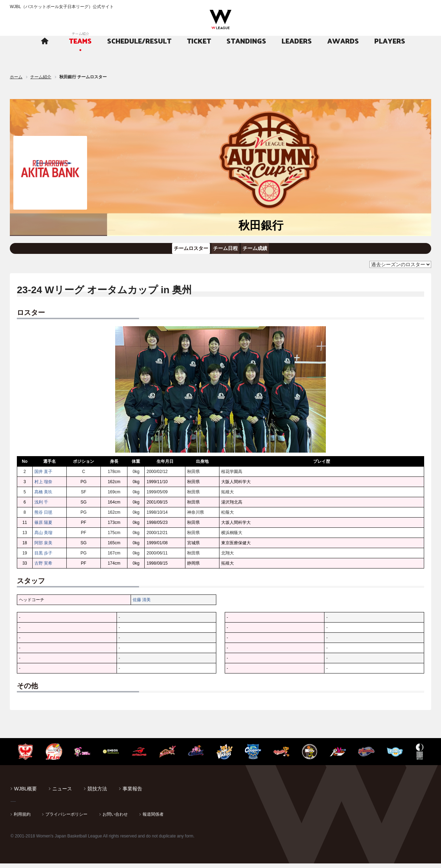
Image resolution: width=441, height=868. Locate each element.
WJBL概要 (25, 793)
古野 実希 (43, 568)
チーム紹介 (41, 77)
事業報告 (132, 793)
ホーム (16, 77)
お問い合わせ (115, 819)
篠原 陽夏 (43, 527)
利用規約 (22, 819)
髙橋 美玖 (43, 497)
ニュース (62, 793)
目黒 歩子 (43, 558)
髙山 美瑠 (43, 537)
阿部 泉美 (43, 547)
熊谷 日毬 (43, 517)
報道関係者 (153, 819)
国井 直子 (43, 476)
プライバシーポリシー (66, 819)
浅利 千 (41, 507)
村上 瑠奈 (43, 486)
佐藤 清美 (142, 604)
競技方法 (97, 793)
